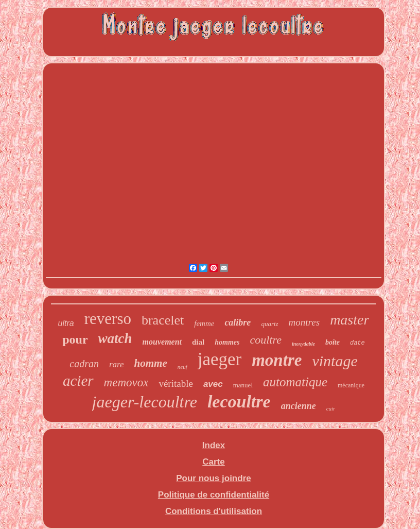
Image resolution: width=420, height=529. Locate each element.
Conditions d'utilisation (214, 511)
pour (75, 339)
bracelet (163, 320)
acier (78, 381)
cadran (84, 364)
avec (213, 384)
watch (115, 338)
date (357, 343)
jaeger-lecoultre (145, 402)
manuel (243, 385)
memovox (126, 382)
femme (204, 323)
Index (214, 445)
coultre (266, 340)
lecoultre (239, 402)
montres (304, 322)
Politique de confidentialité (214, 495)
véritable (176, 383)
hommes (227, 342)
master (349, 320)
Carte (213, 462)
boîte (332, 342)
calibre (238, 322)
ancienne (299, 406)
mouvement (162, 342)
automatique (295, 382)
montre (277, 360)
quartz (269, 324)
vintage (335, 361)
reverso (108, 319)
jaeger (220, 359)
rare (117, 364)
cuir (331, 408)
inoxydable (303, 344)
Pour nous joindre (213, 478)
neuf (182, 367)
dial (198, 342)
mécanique (351, 385)
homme (151, 363)
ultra (66, 323)
